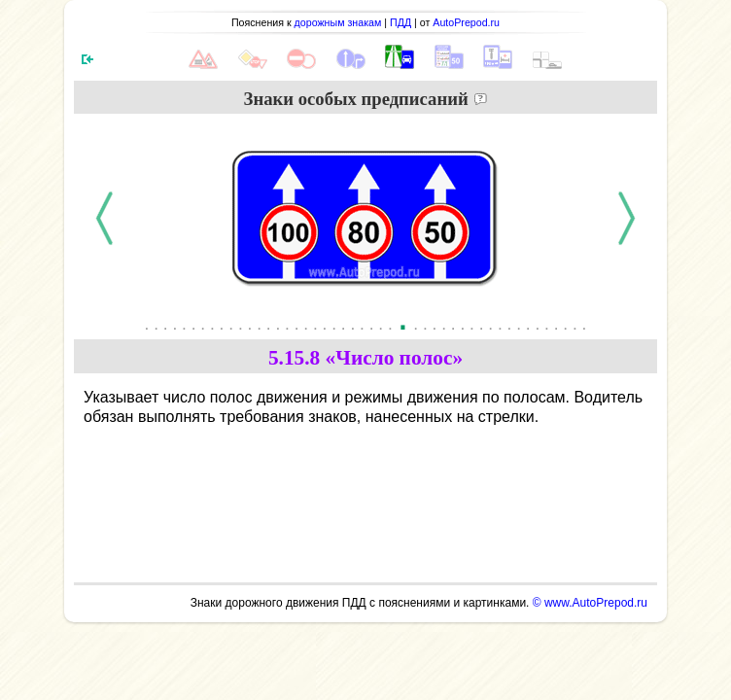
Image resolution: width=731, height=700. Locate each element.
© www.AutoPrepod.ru (590, 603)
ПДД (400, 22)
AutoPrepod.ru (466, 22)
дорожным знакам (338, 22)
